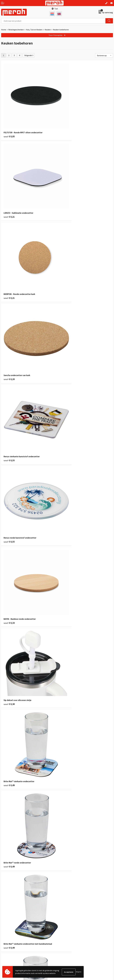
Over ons (62, 880)
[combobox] (53, 21)
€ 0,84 (65, 655)
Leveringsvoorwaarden (67, 926)
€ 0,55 (9, 255)
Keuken (48, 30)
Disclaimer (62, 936)
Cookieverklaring (65, 929)
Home (4, 30)
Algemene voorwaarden (68, 922)
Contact (4, 922)
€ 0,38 (65, 321)
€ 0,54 (65, 521)
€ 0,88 (9, 788)
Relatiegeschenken (16, 30)
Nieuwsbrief (63, 883)
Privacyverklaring (65, 933)
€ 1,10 (9, 854)
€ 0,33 (9, 321)
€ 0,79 (65, 721)
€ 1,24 (65, 788)
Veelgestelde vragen (66, 887)
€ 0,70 (65, 588)
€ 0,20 (65, 188)
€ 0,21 (65, 122)
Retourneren (6, 926)
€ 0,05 (9, 122)
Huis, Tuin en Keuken (34, 30)
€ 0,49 (9, 388)
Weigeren (79, 972)
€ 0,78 (9, 655)
